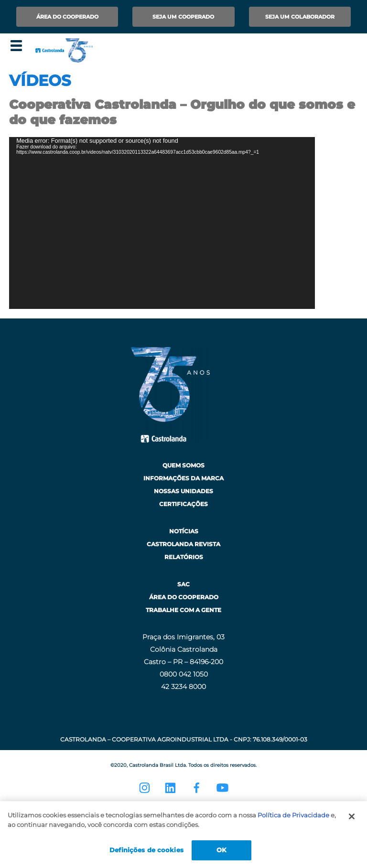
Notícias (184, 531)
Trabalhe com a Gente (183, 610)
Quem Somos (183, 465)
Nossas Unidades (183, 491)
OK (221, 850)
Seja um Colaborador (300, 17)
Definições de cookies (146, 850)
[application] (162, 223)
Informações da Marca (183, 478)
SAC (183, 584)
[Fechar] (352, 816)
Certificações (183, 504)
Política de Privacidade (293, 815)
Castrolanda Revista (183, 544)
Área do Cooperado (67, 17)
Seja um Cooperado (183, 17)
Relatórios (184, 557)
